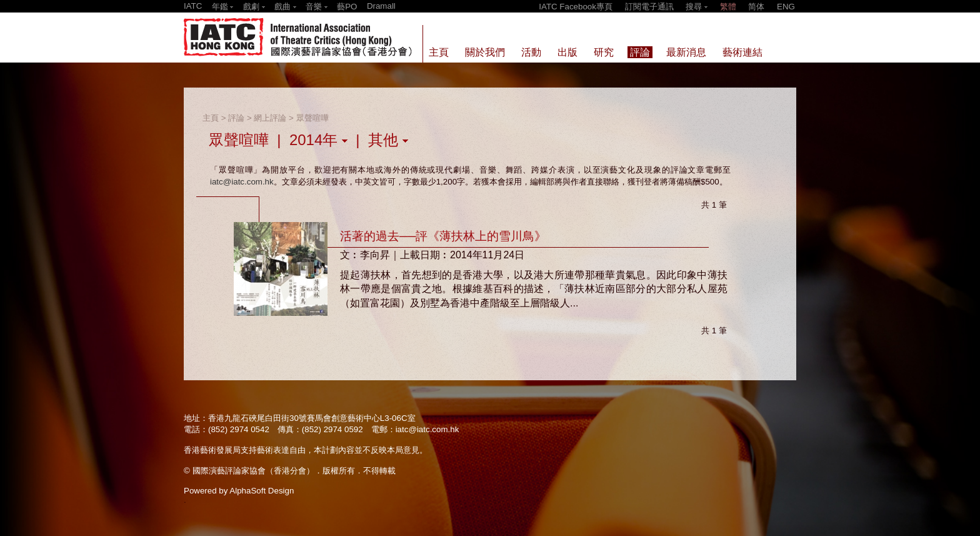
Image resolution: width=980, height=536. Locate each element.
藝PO (347, 7)
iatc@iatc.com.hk (242, 182)
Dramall (381, 6)
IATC (193, 6)
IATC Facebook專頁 (576, 7)
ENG (786, 7)
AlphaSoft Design (262, 491)
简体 (756, 7)
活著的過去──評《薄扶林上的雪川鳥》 (443, 236)
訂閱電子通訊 (649, 7)
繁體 (728, 7)
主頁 (211, 118)
